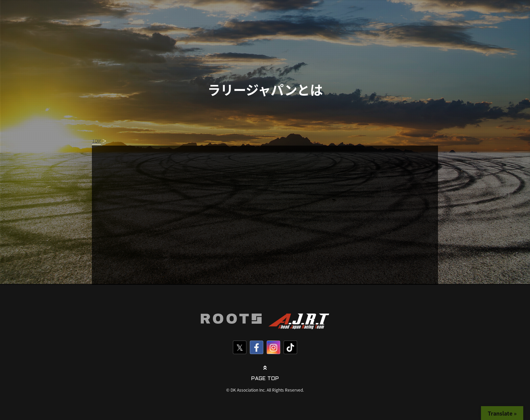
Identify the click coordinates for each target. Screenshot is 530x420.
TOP (97, 141)
